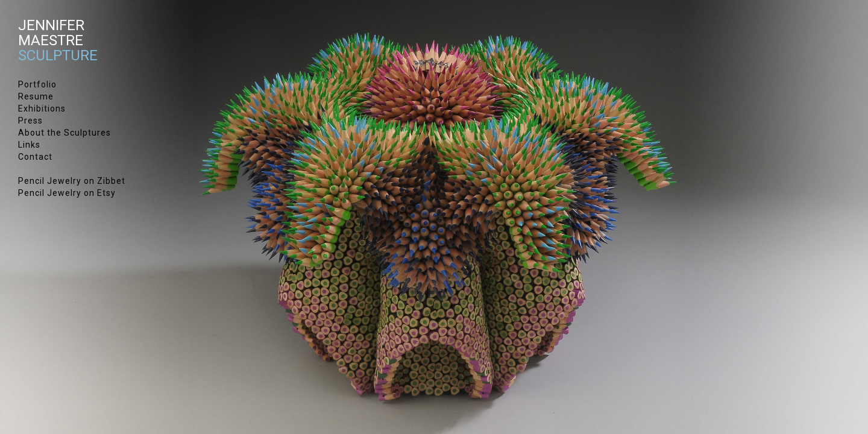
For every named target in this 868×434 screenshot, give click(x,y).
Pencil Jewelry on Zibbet (72, 181)
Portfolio (37, 84)
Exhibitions (42, 108)
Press (30, 121)
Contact (35, 157)
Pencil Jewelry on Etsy (67, 193)
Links (29, 145)
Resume (36, 96)
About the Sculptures (64, 133)
